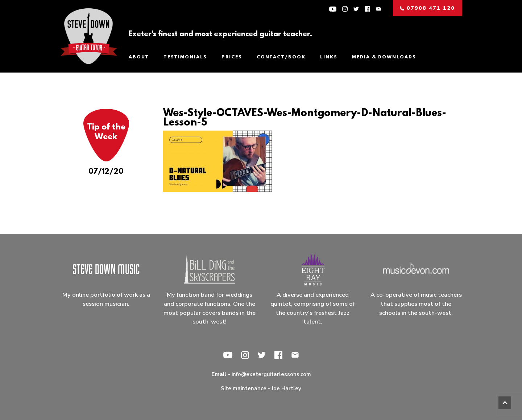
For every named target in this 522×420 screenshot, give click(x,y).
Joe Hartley (286, 388)
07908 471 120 (427, 8)
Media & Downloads (384, 57)
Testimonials (185, 57)
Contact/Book (281, 57)
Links (329, 57)
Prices (232, 57)
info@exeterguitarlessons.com (271, 374)
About (139, 57)
